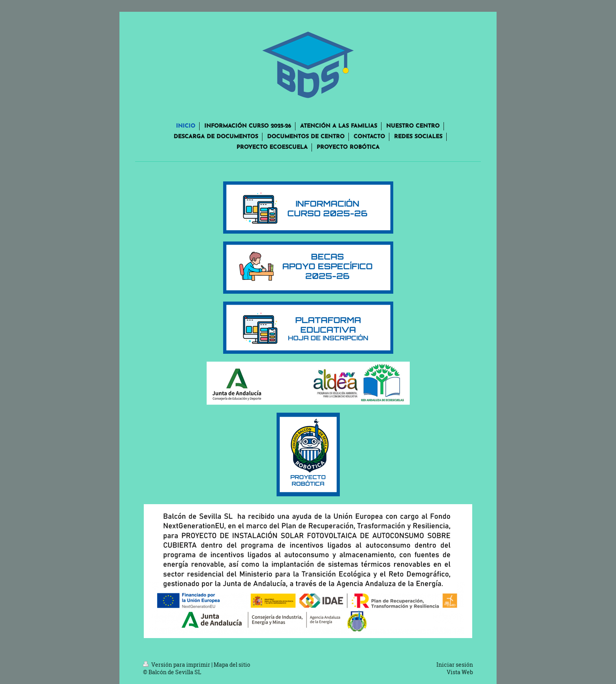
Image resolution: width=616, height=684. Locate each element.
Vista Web (460, 672)
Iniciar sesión (455, 665)
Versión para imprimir (177, 665)
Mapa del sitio (232, 665)
